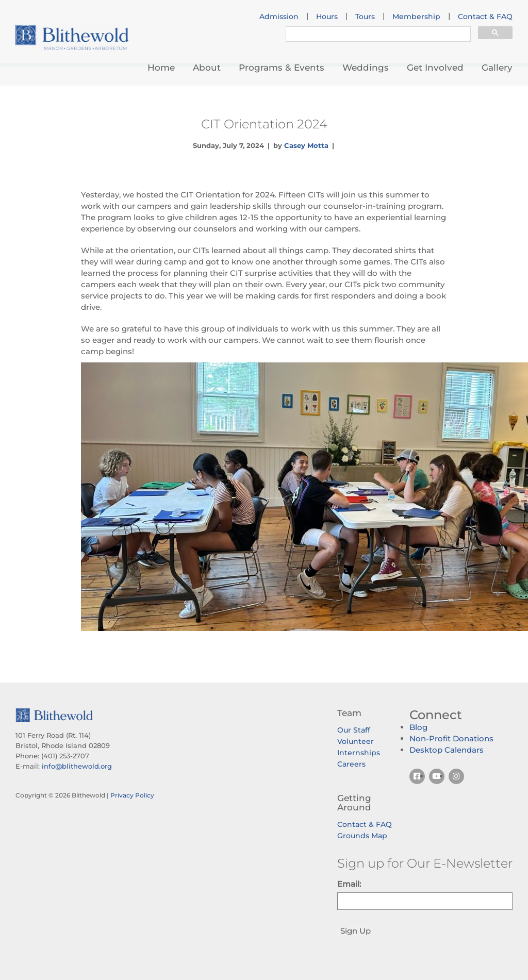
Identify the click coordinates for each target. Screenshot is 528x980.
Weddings (366, 68)
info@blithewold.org (77, 766)
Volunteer (356, 741)
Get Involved (435, 68)
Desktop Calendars (447, 750)
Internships (359, 753)
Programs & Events (282, 68)
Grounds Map (362, 836)
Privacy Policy (132, 795)
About (207, 68)
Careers (351, 764)
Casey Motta (306, 145)
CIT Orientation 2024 (264, 124)
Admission (279, 16)
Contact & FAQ (485, 16)
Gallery (497, 68)
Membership (416, 16)
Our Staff (354, 730)
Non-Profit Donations (451, 738)
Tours (365, 16)
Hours (327, 16)
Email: (349, 884)
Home (161, 68)
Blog (418, 727)
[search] (377, 35)
